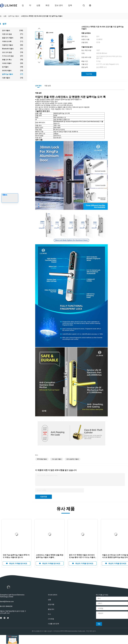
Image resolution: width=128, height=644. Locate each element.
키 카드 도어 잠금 (13, 56)
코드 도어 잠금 (13, 52)
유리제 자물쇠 (13, 71)
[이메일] (112, 608)
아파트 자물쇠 (13, 63)
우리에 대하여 (53, 595)
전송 (99, 624)
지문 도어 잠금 (13, 34)
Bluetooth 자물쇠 (13, 49)
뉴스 (49, 614)
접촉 (70, 5)
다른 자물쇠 (13, 78)
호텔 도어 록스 (13, 60)
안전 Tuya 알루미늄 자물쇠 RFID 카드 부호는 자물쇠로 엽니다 (16, 556)
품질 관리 (51, 609)
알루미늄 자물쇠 (13, 74)
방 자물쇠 (13, 67)
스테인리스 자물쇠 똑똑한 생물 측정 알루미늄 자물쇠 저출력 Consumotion (50, 556)
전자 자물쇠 (13, 31)
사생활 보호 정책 (53, 624)
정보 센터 (59, 5)
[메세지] (112, 615)
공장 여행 (51, 604)
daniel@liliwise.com (7, 602)
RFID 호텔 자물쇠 (42, 459)
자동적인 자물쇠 (13, 45)
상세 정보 (38, 86)
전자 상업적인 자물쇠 (73, 459)
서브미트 (44, 497)
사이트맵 (51, 619)
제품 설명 (48, 86)
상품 (38, 5)
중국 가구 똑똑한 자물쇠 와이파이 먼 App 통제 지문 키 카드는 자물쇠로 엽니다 (82, 556)
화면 (47, 5)
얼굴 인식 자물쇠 (13, 38)
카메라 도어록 (13, 41)
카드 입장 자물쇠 (57, 459)
